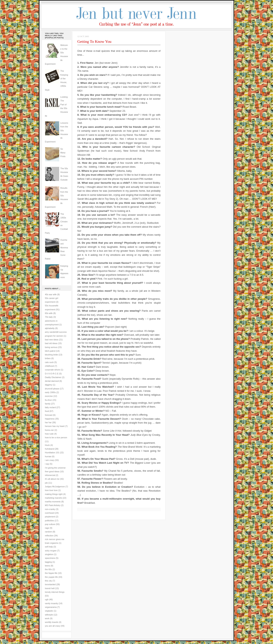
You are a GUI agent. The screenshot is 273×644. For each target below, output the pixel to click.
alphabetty (50, 328)
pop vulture (50, 524)
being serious (51, 347)
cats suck (49, 362)
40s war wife (51, 294)
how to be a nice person (56, 437)
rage (47, 528)
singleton (49, 554)
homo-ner (49, 430)
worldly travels (52, 622)
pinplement (50, 517)
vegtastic (49, 611)
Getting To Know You (94, 41)
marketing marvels (54, 498)
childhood (49, 366)
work (47, 618)
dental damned (52, 381)
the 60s (48, 569)
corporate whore (52, 370)
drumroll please (52, 389)
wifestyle (49, 615)
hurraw (48, 456)
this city (48, 581)
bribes (48, 358)
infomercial (50, 475)
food (47, 411)
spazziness (50, 558)
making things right (54, 494)
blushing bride (51, 355)
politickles (49, 521)
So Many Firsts (63, 153)
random (48, 532)
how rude (49, 434)
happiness (50, 419)
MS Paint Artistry (53, 505)
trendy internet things (55, 592)
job (46, 483)
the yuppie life (51, 577)
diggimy (49, 385)
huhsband (50, 449)
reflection (49, 536)
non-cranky (50, 509)
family (48, 404)
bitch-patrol (50, 351)
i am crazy (50, 460)
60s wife (49, 313)
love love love (51, 490)
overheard (50, 513)
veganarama (51, 607)
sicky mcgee (51, 551)
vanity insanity (51, 603)
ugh (47, 599)
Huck (47, 445)
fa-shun (48, 400)
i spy (47, 464)
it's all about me (52, 479)
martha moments (53, 502)
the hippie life (51, 573)
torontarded (50, 584)
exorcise (49, 396)
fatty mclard (50, 407)
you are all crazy (53, 626)
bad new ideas (52, 340)
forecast (49, 415)
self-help (49, 547)
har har (48, 422)
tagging (48, 562)
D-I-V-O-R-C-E (52, 374)
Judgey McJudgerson (55, 487)
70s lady (49, 317)
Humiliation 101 (52, 453)
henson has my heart (55, 426)
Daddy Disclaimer (53, 377)
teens (47, 566)
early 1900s (50, 392)
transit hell (50, 588)
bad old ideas (51, 343)
